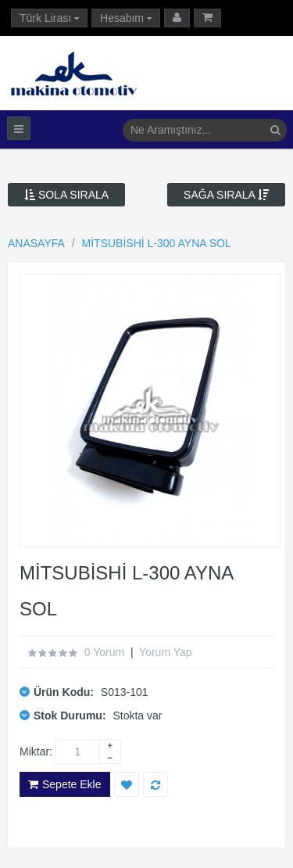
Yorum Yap (165, 652)
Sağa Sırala (226, 195)
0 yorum (104, 652)
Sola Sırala (66, 195)
